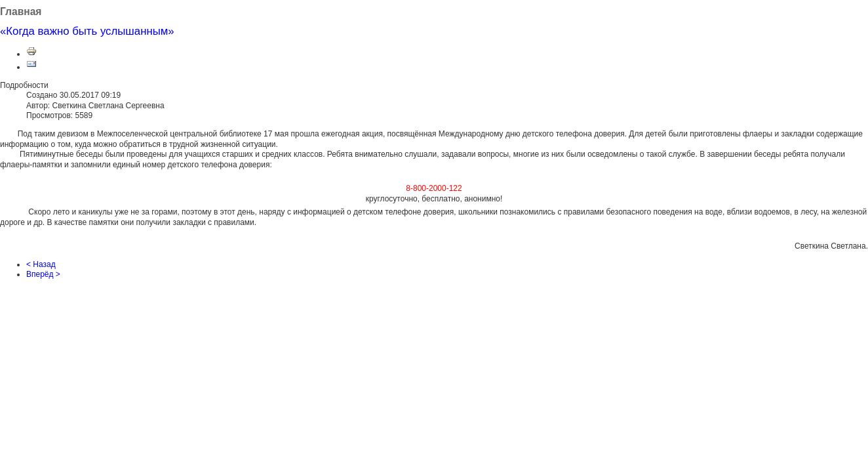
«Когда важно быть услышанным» (87, 31)
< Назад (41, 264)
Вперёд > (43, 274)
